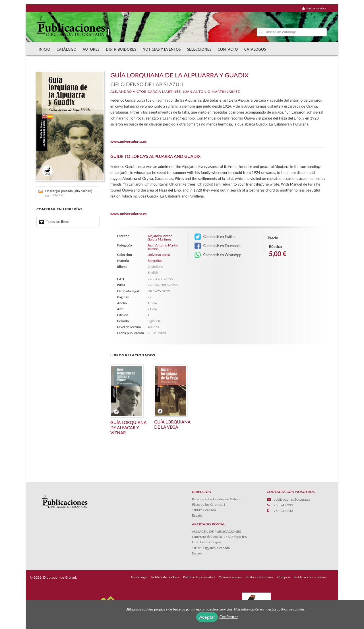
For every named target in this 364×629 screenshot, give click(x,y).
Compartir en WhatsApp (218, 255)
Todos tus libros (54, 222)
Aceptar (207, 617)
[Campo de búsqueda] (292, 32)
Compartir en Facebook (217, 246)
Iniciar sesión (314, 8)
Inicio (45, 49)
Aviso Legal (139, 577)
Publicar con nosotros (310, 577)
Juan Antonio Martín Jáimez (211, 92)
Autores (91, 49)
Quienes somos (230, 577)
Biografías (155, 261)
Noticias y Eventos (162, 49)
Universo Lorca (159, 255)
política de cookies (290, 609)
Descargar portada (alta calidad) (65, 193)
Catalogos (255, 49)
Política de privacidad (199, 577)
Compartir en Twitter (215, 237)
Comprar (284, 577)
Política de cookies (165, 577)
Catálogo (67, 49)
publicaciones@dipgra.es (292, 499)
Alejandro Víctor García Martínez (146, 92)
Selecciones (199, 49)
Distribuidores (121, 49)
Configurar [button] (228, 617)
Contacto (228, 49)
